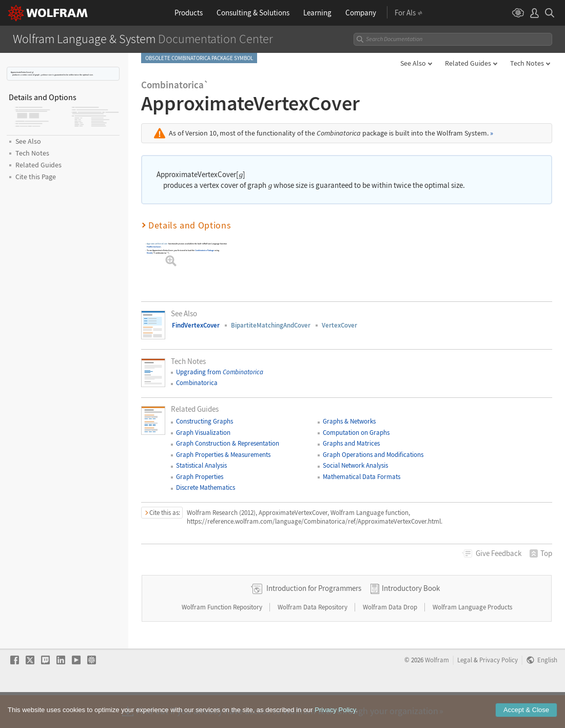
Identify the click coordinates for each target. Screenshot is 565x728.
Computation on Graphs (356, 433)
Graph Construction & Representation (228, 443)
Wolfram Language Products (472, 640)
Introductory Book (411, 621)
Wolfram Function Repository (223, 640)
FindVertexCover (154, 247)
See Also (413, 63)
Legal (465, 693)
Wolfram (437, 693)
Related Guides (468, 63)
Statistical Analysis (201, 465)
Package (205, 250)
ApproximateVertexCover (157, 244)
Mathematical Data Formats (362, 477)
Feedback (499, 553)
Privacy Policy (499, 693)
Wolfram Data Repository (313, 640)
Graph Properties (200, 477)
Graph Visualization (203, 433)
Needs (149, 253)
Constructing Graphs (204, 421)
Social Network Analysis (355, 465)
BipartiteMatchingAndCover (271, 325)
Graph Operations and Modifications (373, 455)
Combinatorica (197, 383)
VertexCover (339, 325)
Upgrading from (220, 372)
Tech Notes (527, 63)
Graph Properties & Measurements (223, 455)
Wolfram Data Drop (391, 640)
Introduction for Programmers (314, 621)
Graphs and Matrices (351, 443)
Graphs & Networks (349, 421)
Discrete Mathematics (206, 487)
